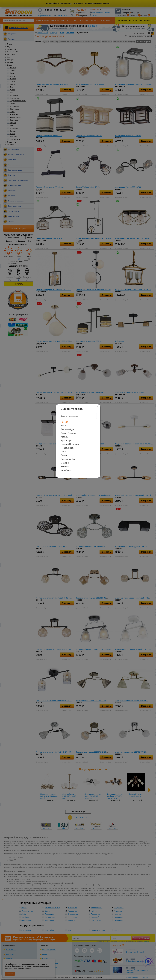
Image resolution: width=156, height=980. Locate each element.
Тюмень (65, 466)
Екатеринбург (68, 429)
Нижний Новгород (70, 444)
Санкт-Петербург (69, 433)
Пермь (64, 455)
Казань (64, 437)
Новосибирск (67, 448)
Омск (63, 452)
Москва (65, 426)
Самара (65, 463)
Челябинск (66, 470)
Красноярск (67, 441)
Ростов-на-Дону (69, 459)
